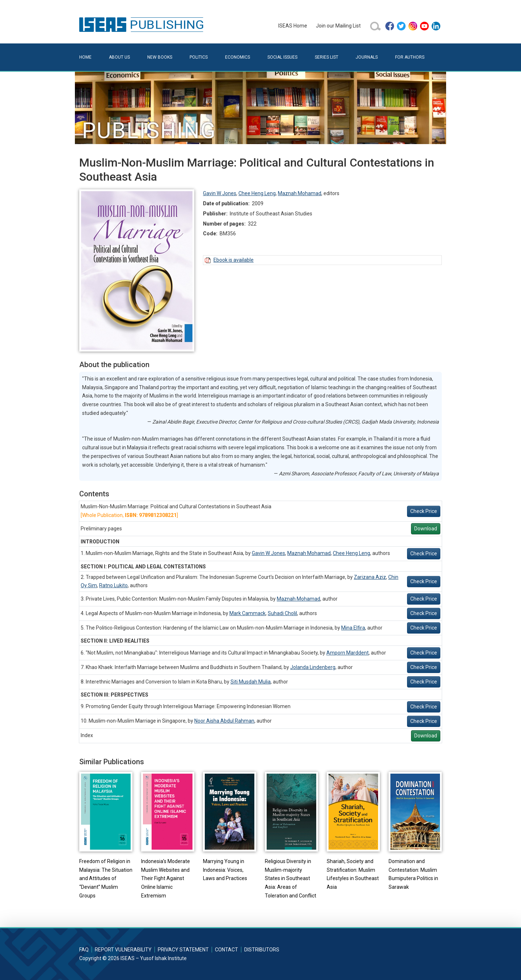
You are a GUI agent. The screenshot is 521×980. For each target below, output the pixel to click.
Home (85, 57)
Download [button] (426, 529)
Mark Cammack (247, 613)
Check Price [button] (424, 511)
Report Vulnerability (123, 950)
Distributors (262, 950)
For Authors (410, 57)
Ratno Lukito (113, 585)
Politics (199, 57)
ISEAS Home (293, 26)
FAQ (84, 950)
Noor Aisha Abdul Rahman (224, 721)
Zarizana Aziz (370, 577)
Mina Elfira (353, 628)
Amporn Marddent (348, 653)
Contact (226, 950)
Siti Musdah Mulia (251, 682)
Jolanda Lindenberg (313, 667)
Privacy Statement (183, 950)
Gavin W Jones (220, 193)
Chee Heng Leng (257, 193)
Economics (238, 57)
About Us (119, 57)
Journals (367, 57)
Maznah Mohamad (300, 193)
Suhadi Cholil (282, 613)
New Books (160, 57)
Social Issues (282, 57)
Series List (327, 57)
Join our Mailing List (338, 26)
